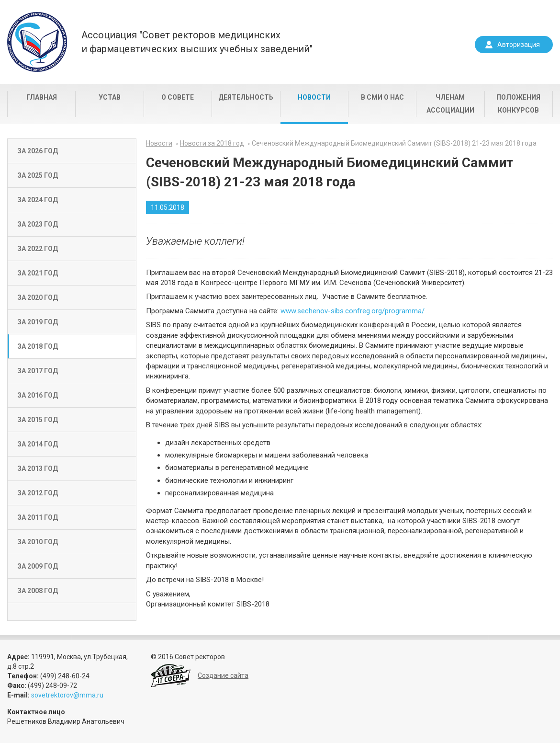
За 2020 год (38, 297)
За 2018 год (38, 346)
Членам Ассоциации (450, 104)
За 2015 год (38, 420)
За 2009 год (38, 566)
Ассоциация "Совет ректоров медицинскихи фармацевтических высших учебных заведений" (197, 42)
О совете (178, 97)
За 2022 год (38, 249)
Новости (314, 97)
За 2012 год (38, 493)
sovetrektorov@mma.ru (67, 695)
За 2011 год (38, 517)
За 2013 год (38, 469)
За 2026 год (38, 151)
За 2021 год (38, 273)
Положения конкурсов (518, 104)
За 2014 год (38, 444)
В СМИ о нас (382, 97)
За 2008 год (38, 591)
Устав (110, 97)
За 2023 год (38, 224)
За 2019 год (38, 322)
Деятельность (246, 97)
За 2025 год (38, 175)
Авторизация (519, 45)
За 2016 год (38, 395)
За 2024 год (38, 200)
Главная (42, 97)
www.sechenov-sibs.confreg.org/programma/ (353, 311)
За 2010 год (38, 542)
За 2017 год (38, 371)
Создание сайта (223, 675)
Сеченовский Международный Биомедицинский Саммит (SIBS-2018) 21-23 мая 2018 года (394, 143)
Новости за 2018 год (212, 143)
